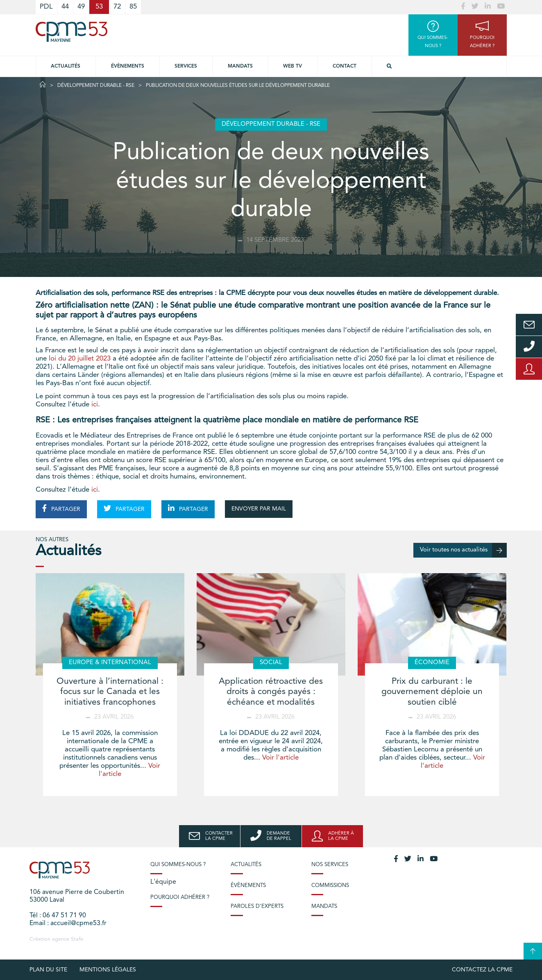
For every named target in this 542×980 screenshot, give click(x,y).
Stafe (77, 939)
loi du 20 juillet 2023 (80, 359)
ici (95, 405)
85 (133, 7)
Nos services (330, 865)
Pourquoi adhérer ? (180, 897)
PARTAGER (61, 508)
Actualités (66, 66)
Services (186, 66)
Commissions (330, 886)
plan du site (48, 970)
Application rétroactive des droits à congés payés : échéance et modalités (271, 692)
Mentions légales (108, 970)
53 (99, 7)
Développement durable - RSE (96, 86)
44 (65, 7)
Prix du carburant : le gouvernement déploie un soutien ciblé (432, 692)
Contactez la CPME (482, 970)
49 (81, 7)
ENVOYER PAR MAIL (259, 509)
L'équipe (163, 882)
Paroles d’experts (257, 906)
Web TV (293, 66)
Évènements (128, 66)
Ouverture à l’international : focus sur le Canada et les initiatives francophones (110, 692)
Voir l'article (280, 758)
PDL (46, 7)
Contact (345, 66)
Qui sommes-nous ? (178, 865)
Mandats (240, 66)
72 (117, 7)
